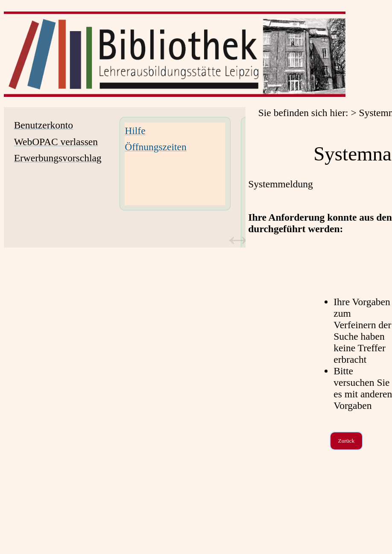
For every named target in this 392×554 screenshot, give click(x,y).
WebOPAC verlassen (56, 142)
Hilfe (135, 131)
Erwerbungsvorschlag (58, 158)
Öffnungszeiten (155, 147)
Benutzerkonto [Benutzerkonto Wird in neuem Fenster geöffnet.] (44, 125)
